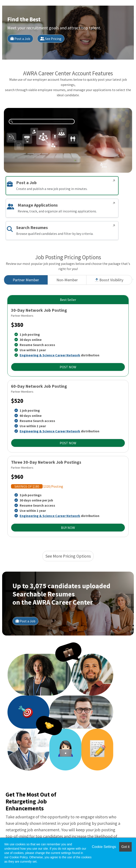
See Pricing (51, 39)
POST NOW (68, 367)
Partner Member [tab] (26, 280)
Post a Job (20, 39)
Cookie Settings (104, 847)
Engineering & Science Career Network (50, 355)
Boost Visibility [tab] (109, 280)
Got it (125, 847)
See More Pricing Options (68, 556)
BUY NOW (68, 528)
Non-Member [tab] (67, 280)
